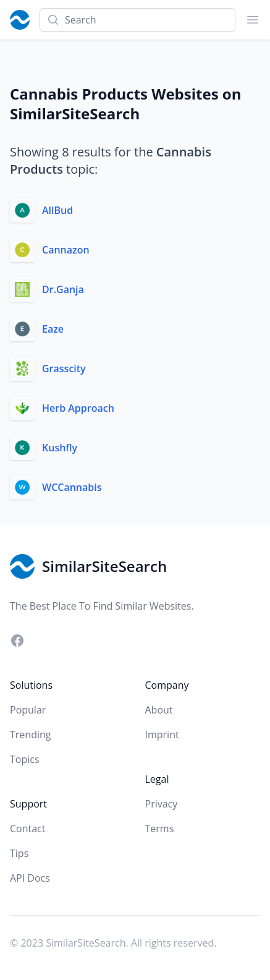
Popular (28, 710)
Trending (30, 735)
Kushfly (60, 448)
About (159, 710)
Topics (25, 759)
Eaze (53, 329)
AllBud (57, 210)
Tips (19, 853)
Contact (27, 829)
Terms (160, 829)
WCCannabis (72, 487)
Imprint (162, 735)
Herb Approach (78, 408)
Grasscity (64, 369)
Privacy (162, 804)
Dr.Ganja (63, 289)
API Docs (30, 878)
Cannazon (66, 250)
